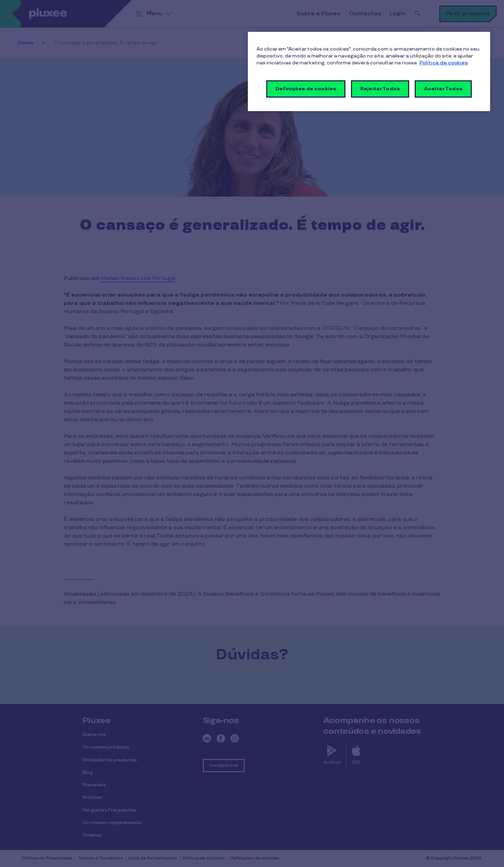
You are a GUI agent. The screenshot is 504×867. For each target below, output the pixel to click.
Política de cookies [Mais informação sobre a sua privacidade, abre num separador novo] (444, 63)
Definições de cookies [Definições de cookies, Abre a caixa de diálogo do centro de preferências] (306, 89)
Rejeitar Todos (380, 89)
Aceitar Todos (443, 89)
